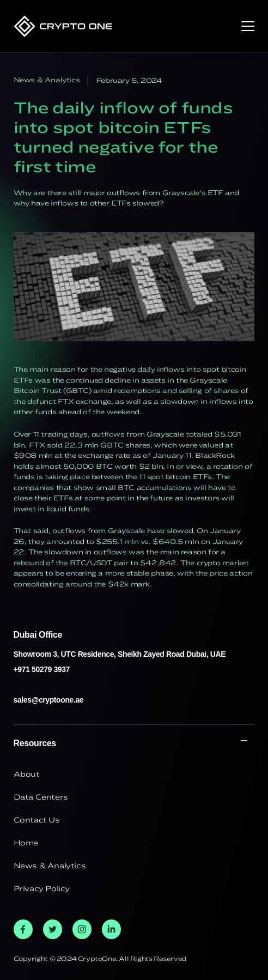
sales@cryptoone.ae (49, 700)
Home (26, 843)
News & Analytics (50, 866)
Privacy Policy (42, 888)
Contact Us (37, 820)
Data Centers (41, 797)
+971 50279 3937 (42, 669)
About (27, 774)
